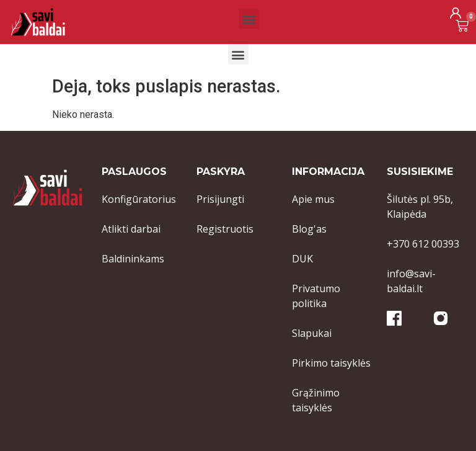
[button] (249, 19)
